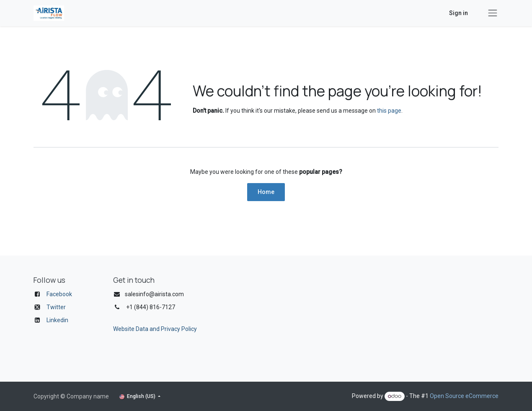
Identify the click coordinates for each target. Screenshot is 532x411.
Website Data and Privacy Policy (155, 329)
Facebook (59, 294)
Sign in (458, 13)
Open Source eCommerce (464, 396)
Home (266, 192)
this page (389, 111)
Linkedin (57, 320)
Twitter (56, 307)
